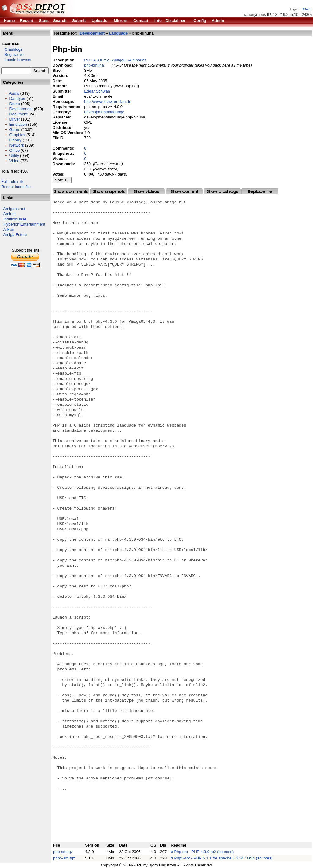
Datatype (17, 98)
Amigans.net (14, 209)
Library (15, 140)
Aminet (9, 214)
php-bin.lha (94, 65)
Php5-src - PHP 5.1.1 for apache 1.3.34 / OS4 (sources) (223, 858)
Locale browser (16, 60)
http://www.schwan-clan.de (108, 102)
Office (14, 150)
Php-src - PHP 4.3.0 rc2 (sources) (204, 852)
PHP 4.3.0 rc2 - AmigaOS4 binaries (115, 60)
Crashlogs (12, 49)
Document (18, 114)
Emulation (18, 124)
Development (21, 109)
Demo (15, 104)
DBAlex (307, 9)
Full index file (13, 182)
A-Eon (9, 229)
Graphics (17, 135)
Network (17, 145)
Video (14, 161)
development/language (104, 112)
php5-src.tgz (64, 858)
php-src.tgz (63, 852)
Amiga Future (15, 235)
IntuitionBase (15, 219)
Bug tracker (13, 54)
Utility (14, 156)
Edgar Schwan (97, 91)
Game (15, 130)
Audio (14, 93)
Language (118, 33)
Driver (15, 119)
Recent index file (16, 187)
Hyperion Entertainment (24, 224)
